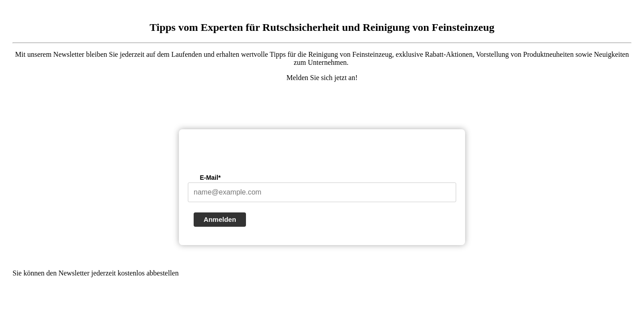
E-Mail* (210, 178)
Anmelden (220, 219)
